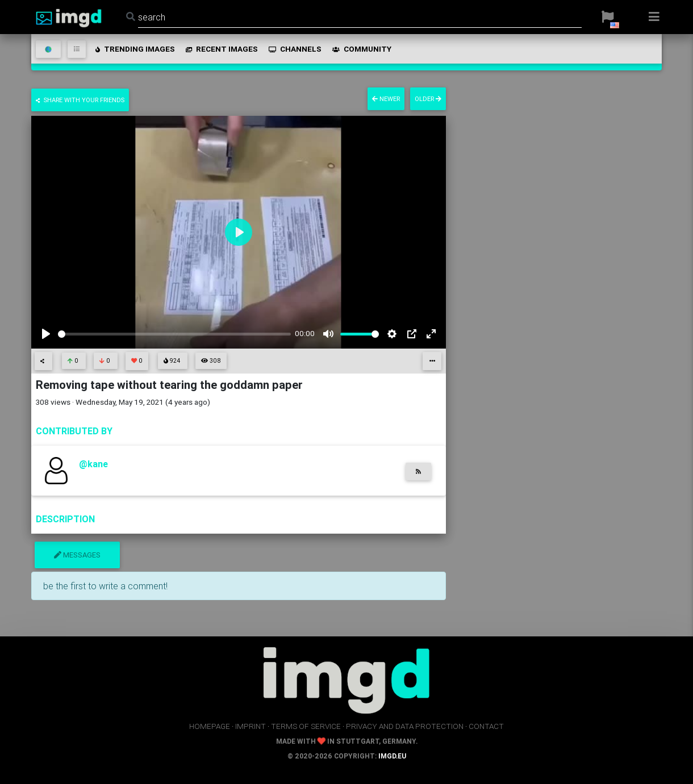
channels (294, 49)
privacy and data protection (405, 726)
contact (486, 726)
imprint (251, 726)
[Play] (46, 334)
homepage (210, 726)
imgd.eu (392, 756)
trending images (134, 49)
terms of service (306, 726)
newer (386, 99)
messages (77, 555)
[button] (608, 17)
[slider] (174, 334)
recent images (221, 49)
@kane (93, 464)
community (361, 49)
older (428, 99)
